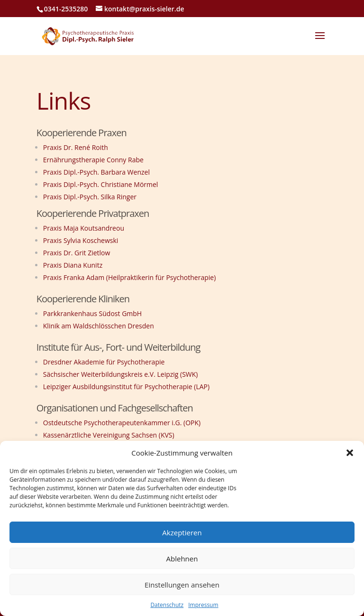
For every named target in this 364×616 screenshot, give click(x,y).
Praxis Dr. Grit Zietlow (77, 253)
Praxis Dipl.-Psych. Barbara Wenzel (96, 172)
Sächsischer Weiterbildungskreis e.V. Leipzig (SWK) (121, 374)
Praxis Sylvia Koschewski (81, 240)
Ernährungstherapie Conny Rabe (93, 160)
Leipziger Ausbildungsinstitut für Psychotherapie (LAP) (126, 387)
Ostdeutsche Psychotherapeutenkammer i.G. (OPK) (122, 423)
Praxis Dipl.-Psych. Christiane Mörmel (101, 184)
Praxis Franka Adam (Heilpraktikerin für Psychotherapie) (130, 277)
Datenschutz (167, 605)
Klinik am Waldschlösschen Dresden (100, 326)
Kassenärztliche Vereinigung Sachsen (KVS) (109, 435)
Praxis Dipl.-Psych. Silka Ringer (90, 197)
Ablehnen (182, 559)
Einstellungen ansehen (182, 585)
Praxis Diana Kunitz (73, 265)
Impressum (203, 605)
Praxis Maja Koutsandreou (84, 228)
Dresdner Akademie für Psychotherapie (104, 362)
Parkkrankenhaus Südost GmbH (92, 313)
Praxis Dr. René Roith (76, 147)
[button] (350, 453)
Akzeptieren (182, 532)
